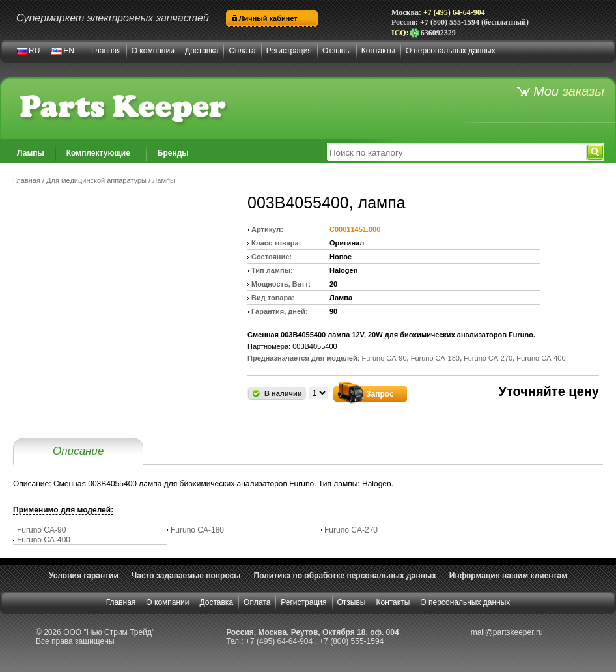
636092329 (432, 33)
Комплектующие (98, 153)
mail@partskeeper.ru (507, 632)
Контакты (378, 51)
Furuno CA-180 (197, 530)
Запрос (380, 394)
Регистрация (289, 51)
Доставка (202, 51)
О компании (153, 51)
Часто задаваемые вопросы (186, 576)
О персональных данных (451, 51)
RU (34, 51)
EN (69, 51)
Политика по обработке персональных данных (345, 576)
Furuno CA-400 (44, 540)
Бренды (173, 153)
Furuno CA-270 (351, 530)
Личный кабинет (268, 18)
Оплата (242, 51)
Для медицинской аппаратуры (95, 180)
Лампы (31, 153)
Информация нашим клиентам (508, 576)
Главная (106, 51)
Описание (78, 451)
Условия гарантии (84, 576)
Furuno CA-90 (41, 530)
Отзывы (337, 51)
